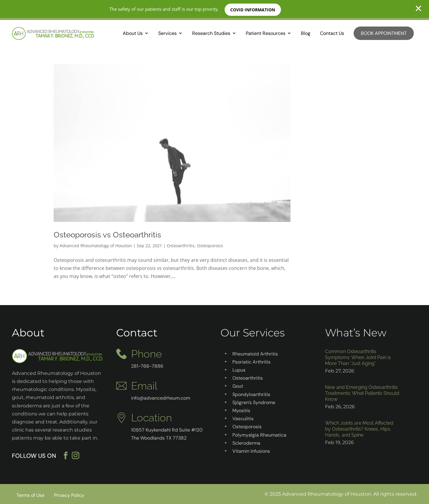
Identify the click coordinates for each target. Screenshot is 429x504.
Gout (238, 386)
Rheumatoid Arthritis (255, 354)
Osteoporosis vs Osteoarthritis (107, 235)
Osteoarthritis (181, 246)
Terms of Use (30, 495)
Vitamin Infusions (251, 451)
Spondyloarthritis (251, 394)
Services (167, 33)
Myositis (241, 411)
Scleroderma (246, 443)
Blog (306, 33)
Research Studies (211, 33)
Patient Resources (266, 33)
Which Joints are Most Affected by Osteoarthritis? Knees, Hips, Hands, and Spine (359, 429)
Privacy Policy (69, 495)
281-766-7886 (147, 366)
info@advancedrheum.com (161, 398)
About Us (133, 33)
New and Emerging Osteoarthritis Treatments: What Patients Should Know (362, 393)
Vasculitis (243, 419)
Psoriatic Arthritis (251, 362)
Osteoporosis (210, 246)
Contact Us (332, 33)
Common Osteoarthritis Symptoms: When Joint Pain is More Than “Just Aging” (358, 357)
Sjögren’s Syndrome (254, 402)
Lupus (239, 370)
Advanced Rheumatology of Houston (96, 246)
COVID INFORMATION (253, 10)
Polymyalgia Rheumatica (259, 435)
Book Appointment (384, 33)
